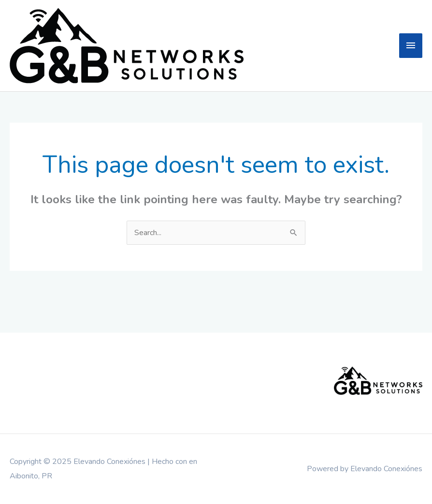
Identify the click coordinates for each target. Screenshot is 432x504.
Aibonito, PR (31, 476)
